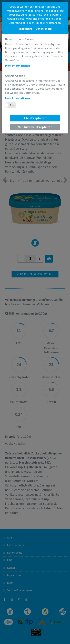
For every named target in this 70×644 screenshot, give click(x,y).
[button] (11, 105)
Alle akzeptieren (35, 118)
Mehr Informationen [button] (17, 66)
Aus (12, 105)
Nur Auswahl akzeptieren (35, 127)
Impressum (25, 29)
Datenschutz (44, 29)
